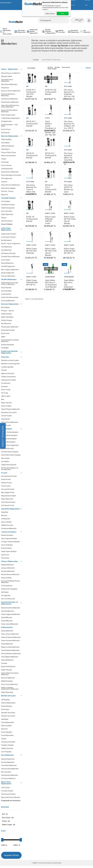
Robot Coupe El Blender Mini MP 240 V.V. (66, 272)
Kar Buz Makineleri (8, 764)
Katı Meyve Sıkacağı (8, 254)
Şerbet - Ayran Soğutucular (11, 244)
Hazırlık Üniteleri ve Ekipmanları (50, 31)
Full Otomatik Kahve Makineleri (8, 95)
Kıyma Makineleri (7, 633)
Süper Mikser (83, 265)
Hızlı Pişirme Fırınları (8, 504)
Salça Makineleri (7, 646)
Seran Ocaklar (6, 407)
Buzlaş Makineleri (7, 264)
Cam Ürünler (6, 790)
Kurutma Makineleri (8, 573)
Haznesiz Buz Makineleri (10, 771)
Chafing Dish (6, 520)
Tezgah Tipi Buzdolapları (10, 433)
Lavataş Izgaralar (7, 368)
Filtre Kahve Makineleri (9, 84)
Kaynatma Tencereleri (9, 413)
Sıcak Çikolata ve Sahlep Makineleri (10, 341)
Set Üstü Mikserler (8, 613)
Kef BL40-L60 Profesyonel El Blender (48, 92)
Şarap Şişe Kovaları (8, 331)
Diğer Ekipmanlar (7, 215)
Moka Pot (5, 195)
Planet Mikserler (7, 622)
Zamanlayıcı (5, 149)
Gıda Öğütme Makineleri (10, 659)
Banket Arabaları (7, 537)
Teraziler (4, 665)
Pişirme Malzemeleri (8, 705)
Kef (27, 85)
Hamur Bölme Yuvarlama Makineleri (10, 676)
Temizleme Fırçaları (8, 205)
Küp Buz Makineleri (8, 761)
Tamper (4, 159)
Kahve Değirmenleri (8, 115)
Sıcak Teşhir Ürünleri (8, 238)
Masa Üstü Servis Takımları (11, 800)
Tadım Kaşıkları (6, 140)
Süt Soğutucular (7, 179)
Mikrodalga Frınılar (8, 494)
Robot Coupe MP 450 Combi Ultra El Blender (31, 273)
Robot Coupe (49, 220)
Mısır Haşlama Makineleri (10, 270)
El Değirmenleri (7, 122)
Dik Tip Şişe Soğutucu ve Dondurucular (10, 470)
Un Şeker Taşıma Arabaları (11, 543)
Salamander (6, 420)
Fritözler (4, 371)
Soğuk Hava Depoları (9, 466)
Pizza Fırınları (6, 487)
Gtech (29, 130)
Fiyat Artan (66, 67)
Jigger (3, 337)
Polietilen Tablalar (7, 747)
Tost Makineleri (6, 247)
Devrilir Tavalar (6, 417)
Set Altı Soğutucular (8, 267)
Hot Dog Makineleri (8, 301)
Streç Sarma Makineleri (10, 686)
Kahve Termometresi (8, 156)
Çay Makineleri (6, 251)
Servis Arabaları (7, 546)
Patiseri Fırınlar (6, 484)
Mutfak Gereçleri (62, 31)
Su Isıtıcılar (5, 162)
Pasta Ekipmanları (8, 724)
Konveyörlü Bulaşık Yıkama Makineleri (11, 583)
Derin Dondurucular (8, 600)
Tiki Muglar (5, 349)
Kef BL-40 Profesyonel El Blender (31, 226)
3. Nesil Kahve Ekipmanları (10, 118)
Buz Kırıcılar (5, 334)
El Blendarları (7, 629)
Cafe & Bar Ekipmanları (22, 31)
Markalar (5, 809)
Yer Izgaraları (6, 597)
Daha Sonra (50, 14)
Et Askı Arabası (7, 550)
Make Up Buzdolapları (9, 440)
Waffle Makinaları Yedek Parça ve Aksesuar (10, 284)
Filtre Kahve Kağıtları (8, 189)
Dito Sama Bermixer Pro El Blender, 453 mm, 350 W (65, 94)
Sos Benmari (6, 384)
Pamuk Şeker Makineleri (10, 328)
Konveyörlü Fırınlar (8, 490)
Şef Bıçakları (6, 702)
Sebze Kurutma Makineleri (10, 642)
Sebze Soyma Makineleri (10, 636)
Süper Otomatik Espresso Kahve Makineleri (10, 106)
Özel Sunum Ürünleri (8, 796)
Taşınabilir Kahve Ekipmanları (7, 80)
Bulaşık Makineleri (8, 566)
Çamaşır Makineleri (8, 569)
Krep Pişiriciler (6, 288)
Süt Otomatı (5, 133)
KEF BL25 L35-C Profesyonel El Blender (66, 182)
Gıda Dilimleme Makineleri (10, 652)
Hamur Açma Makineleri (10, 626)
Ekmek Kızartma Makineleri (11, 609)
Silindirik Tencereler (8, 715)
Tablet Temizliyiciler (8, 208)
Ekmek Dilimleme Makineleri (11, 655)
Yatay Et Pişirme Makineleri (11, 410)
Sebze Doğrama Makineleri (11, 639)
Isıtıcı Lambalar (6, 523)
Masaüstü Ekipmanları (75, 31)
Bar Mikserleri (6, 324)
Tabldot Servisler (7, 527)
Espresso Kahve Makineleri (11, 91)
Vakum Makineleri (7, 662)
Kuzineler (4, 387)
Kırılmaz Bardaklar (8, 345)
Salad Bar (5, 514)
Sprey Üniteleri (6, 579)
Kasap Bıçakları (7, 708)
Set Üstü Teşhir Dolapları (10, 453)
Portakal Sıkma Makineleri (10, 257)
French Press (6, 130)
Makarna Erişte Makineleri (10, 649)
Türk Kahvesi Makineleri (10, 99)
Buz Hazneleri (6, 774)
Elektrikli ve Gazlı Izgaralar (10, 365)
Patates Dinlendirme (8, 378)
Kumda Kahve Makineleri (10, 102)
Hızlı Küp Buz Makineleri (10, 777)
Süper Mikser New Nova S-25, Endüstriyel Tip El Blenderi (83, 274)
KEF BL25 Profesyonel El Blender (66, 136)
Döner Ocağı (6, 391)
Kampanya (5, 88)
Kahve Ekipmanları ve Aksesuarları (7, 31)
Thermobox (5, 559)
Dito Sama (65, 85)
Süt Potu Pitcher (7, 221)
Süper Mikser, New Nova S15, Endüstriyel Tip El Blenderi (31, 319)
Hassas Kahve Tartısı (9, 153)
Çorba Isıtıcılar (6, 295)
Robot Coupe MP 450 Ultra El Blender (83, 227)
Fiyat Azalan (52, 69)
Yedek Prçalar (6, 427)
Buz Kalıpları (6, 308)
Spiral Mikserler (7, 619)
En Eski (57, 67)
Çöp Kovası (5, 556)
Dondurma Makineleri (9, 530)
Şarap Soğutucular (8, 273)
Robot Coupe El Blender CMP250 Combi (47, 228)
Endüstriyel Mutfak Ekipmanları (34, 31)
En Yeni (50, 67)
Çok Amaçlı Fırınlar (8, 507)
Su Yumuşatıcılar (7, 587)
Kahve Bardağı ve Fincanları (11, 175)
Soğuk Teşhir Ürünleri (9, 234)
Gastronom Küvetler (8, 744)
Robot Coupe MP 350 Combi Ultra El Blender (65, 228)
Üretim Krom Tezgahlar (9, 591)
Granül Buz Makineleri (9, 768)
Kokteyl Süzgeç (7, 321)
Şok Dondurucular (7, 450)
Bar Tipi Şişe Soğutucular (10, 446)
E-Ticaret (39, 865)
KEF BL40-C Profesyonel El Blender (83, 91)
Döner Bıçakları (7, 734)
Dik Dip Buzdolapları (8, 443)
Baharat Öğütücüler (8, 680)
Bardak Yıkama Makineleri (10, 576)
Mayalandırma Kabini (9, 497)
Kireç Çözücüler (7, 212)
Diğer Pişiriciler (6, 404)
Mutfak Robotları (7, 683)
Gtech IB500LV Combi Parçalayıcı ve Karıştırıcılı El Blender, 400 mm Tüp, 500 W (31, 142)
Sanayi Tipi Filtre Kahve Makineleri (9, 111)
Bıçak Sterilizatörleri (8, 668)
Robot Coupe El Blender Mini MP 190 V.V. (49, 272)
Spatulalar (5, 721)
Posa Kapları (6, 202)
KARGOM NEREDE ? (6, 3)
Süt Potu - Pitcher (7, 192)
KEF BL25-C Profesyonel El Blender (83, 136)
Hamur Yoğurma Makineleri (11, 616)
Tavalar (4, 741)
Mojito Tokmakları (7, 318)
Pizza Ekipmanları (7, 737)
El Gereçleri (5, 711)
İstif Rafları (5, 594)
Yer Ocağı (5, 394)
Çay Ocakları (6, 260)
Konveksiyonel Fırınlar (9, 477)
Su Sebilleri (5, 463)
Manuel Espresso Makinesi (11, 73)
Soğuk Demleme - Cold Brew (9, 126)
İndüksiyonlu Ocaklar (9, 381)
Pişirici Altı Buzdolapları (9, 437)
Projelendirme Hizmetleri (11, 803)
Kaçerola (4, 731)
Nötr (3, 400)
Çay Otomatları (6, 292)
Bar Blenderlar (6, 241)
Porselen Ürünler (7, 793)
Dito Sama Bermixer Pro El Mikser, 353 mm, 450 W (48, 138)
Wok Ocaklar (6, 397)
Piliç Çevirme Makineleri (10, 423)
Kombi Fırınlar (6, 481)
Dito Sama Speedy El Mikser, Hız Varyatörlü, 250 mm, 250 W (31, 184)
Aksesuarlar (6, 459)
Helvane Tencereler (8, 718)
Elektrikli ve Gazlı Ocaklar (10, 361)
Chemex (4, 182)
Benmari (4, 517)
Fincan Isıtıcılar (6, 166)
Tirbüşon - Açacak (8, 311)
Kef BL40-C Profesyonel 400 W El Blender (31, 92)
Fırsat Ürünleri (7, 225)
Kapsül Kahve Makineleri (10, 172)
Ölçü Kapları (5, 143)
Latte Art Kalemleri (8, 146)
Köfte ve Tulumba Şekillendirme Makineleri (10, 690)
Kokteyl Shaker (7, 315)
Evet (63, 14)
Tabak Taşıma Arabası (9, 553)
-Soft (34, 865)
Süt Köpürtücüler (7, 169)
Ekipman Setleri (7, 76)
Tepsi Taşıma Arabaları (9, 540)
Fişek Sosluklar (6, 728)
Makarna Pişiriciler (8, 374)
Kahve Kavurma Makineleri (11, 185)
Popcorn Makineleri (8, 277)
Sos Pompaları (6, 754)
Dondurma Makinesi (8, 781)
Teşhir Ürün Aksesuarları (10, 298)
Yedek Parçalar (7, 672)
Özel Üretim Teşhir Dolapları (11, 456)
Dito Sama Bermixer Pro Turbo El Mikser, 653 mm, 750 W (49, 183)
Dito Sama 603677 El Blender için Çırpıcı (83, 182)
